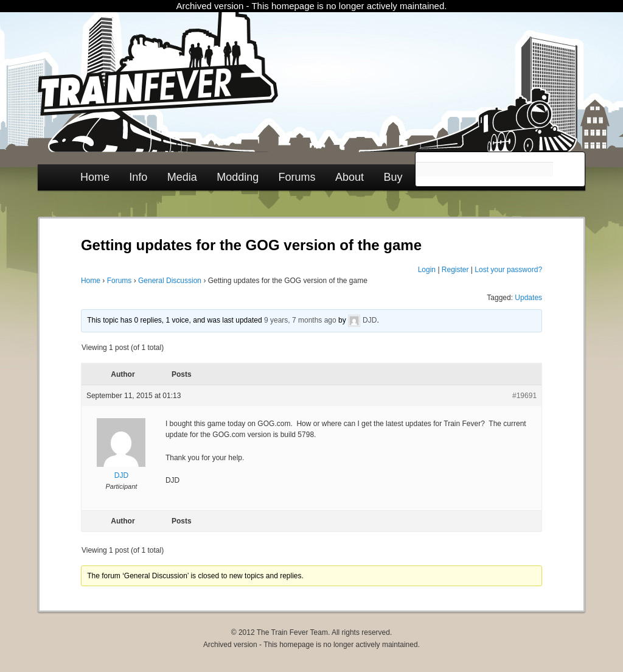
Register (455, 270)
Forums (297, 177)
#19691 (524, 396)
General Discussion (170, 281)
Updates (528, 298)
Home (95, 177)
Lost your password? (508, 270)
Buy (393, 177)
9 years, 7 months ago (300, 320)
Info (138, 177)
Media (182, 177)
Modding (238, 177)
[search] (484, 169)
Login (427, 270)
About (350, 177)
